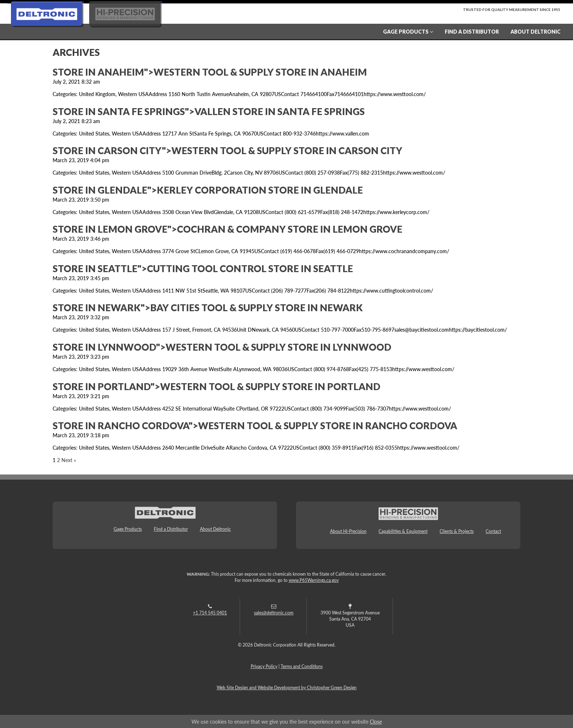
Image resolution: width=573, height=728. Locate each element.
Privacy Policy (264, 666)
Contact (493, 531)
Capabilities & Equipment (403, 531)
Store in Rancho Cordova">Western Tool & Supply (255, 426)
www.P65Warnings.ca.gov (314, 580)
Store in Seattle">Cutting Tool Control (203, 268)
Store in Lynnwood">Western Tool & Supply (222, 347)
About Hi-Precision (348, 531)
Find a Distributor (472, 32)
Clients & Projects (457, 531)
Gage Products (408, 32)
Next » (69, 460)
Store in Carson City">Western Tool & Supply (227, 150)
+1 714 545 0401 (210, 613)
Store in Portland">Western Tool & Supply (217, 386)
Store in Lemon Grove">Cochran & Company (227, 229)
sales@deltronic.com (274, 613)
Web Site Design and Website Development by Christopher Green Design (287, 688)
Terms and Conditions (302, 666)
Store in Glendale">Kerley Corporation (208, 190)
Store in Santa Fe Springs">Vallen (209, 111)
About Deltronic (536, 32)
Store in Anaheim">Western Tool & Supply (210, 72)
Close (376, 721)
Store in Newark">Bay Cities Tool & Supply (208, 308)
